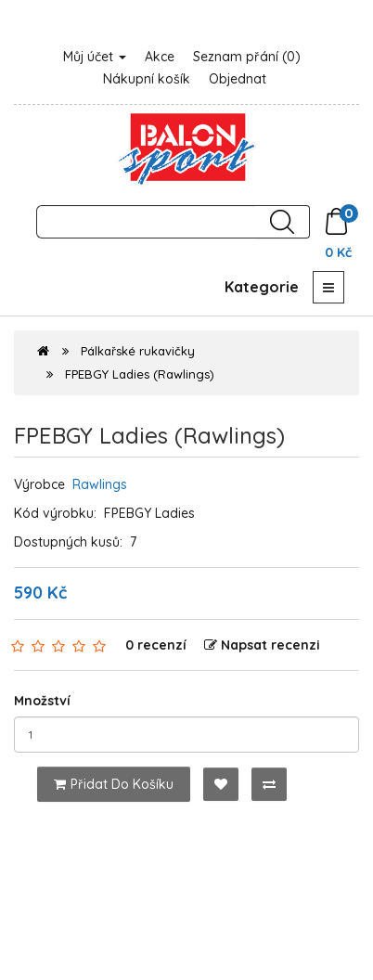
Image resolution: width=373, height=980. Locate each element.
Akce (160, 57)
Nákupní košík (147, 79)
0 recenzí (156, 645)
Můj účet (95, 57)
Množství (42, 701)
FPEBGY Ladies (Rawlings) (140, 374)
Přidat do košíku (114, 784)
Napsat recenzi (262, 645)
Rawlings (100, 484)
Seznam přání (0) (247, 57)
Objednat (238, 79)
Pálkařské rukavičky (138, 351)
